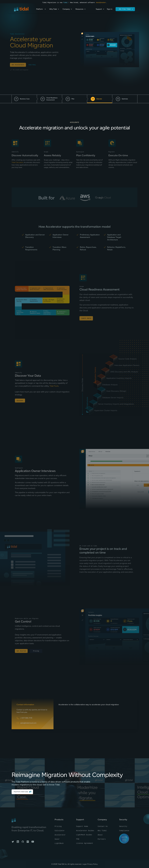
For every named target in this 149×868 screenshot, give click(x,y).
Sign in (110, 9)
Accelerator (101, 3)
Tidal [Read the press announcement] (65, 3)
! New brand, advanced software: (82, 3)
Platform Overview (23, 792)
